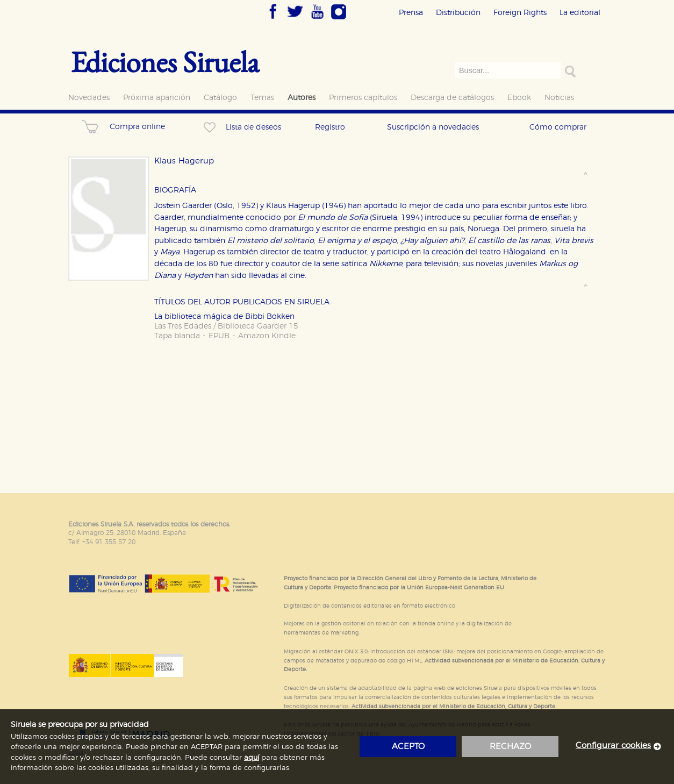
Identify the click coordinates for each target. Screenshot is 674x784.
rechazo (510, 747)
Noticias (559, 98)
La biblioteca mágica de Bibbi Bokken (224, 316)
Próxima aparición (157, 98)
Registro (330, 127)
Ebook (519, 98)
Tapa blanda (177, 336)
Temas (262, 98)
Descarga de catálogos (452, 98)
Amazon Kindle (267, 336)
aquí (252, 758)
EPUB (219, 336)
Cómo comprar (558, 127)
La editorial (580, 13)
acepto (408, 747)
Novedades (89, 98)
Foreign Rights (520, 13)
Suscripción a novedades (433, 127)
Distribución (458, 13)
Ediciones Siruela (165, 62)
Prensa (411, 13)
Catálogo (220, 98)
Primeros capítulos (363, 98)
